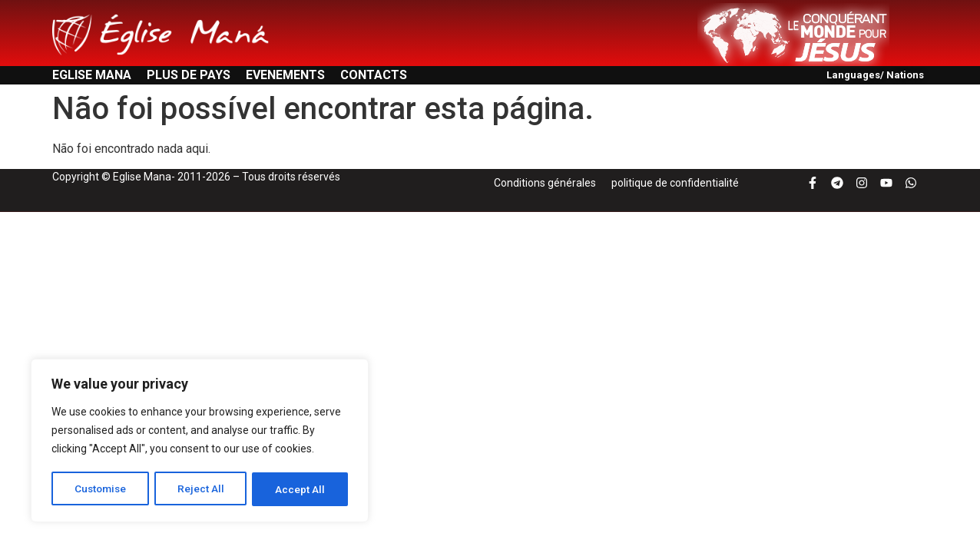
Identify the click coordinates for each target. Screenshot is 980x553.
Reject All (202, 489)
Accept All (301, 489)
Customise (101, 489)
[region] (200, 442)
